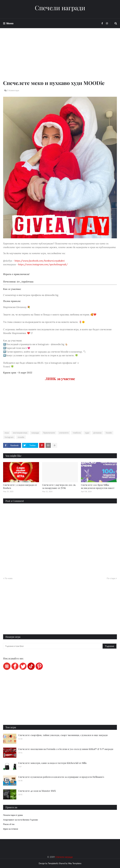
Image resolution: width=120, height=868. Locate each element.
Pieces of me (9, 824)
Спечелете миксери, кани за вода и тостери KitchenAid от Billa (52, 763)
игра (7, 433)
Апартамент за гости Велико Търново (21, 820)
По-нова (9, 578)
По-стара (111, 578)
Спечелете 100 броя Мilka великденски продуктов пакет (98, 486)
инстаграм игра (20, 433)
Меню (10, 23)
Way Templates (75, 863)
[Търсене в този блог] (53, 646)
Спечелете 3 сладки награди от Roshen (20, 486)
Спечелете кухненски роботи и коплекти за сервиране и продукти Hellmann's (61, 777)
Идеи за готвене (11, 829)
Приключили (49, 433)
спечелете (64, 433)
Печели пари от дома (13, 815)
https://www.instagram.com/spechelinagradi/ (43, 264)
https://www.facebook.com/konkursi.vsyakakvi (40, 261)
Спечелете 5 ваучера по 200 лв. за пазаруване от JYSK (59, 486)
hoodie (109, 433)
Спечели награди (60, 8)
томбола (77, 433)
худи (87, 433)
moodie (21, 437)
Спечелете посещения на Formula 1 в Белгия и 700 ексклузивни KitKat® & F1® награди (66, 749)
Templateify (53, 863)
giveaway (98, 433)
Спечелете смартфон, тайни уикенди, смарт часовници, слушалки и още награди (63, 735)
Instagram (9, 437)
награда (35, 433)
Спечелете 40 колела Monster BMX (37, 791)
